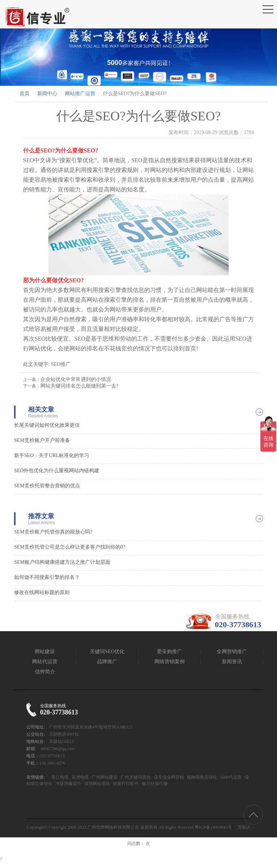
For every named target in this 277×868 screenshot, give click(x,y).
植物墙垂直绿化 (201, 777)
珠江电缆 (60, 777)
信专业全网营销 (168, 777)
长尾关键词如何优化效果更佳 (47, 425)
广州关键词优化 (135, 777)
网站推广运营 (80, 94)
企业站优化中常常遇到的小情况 (76, 379)
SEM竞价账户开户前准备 (42, 440)
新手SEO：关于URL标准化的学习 (52, 455)
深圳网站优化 (96, 784)
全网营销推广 (232, 652)
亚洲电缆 (80, 777)
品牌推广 (107, 662)
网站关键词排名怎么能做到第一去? (79, 386)
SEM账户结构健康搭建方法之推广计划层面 (62, 562)
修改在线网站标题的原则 (42, 592)
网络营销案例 (170, 662)
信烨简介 (45, 672)
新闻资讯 (232, 662)
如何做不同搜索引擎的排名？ (47, 577)
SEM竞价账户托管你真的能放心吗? (53, 532)
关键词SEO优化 (107, 652)
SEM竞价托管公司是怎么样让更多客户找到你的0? (70, 547)
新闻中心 (47, 94)
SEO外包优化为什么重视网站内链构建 (57, 471)
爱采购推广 (170, 652)
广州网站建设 (104, 777)
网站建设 (45, 652)
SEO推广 (61, 364)
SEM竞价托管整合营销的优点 (47, 486)
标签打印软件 (125, 784)
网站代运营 (45, 662)
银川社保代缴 (154, 784)
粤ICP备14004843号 (213, 827)
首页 (25, 94)
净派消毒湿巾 (68, 784)
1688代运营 (230, 777)
